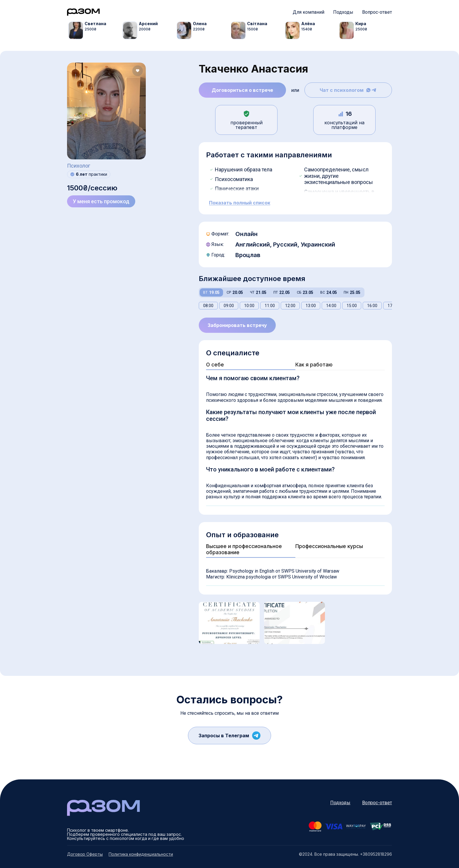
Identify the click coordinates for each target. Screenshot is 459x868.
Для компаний (309, 12)
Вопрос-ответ (377, 12)
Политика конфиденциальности (141, 854)
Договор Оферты (85, 854)
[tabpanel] (96, 30)
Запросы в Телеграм (229, 736)
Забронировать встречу (237, 325)
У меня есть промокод (101, 201)
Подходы (343, 12)
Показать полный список (240, 203)
